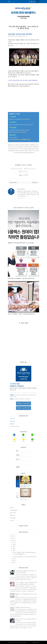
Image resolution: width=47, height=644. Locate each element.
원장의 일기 (12, 515)
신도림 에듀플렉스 (14, 510)
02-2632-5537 (26, 119)
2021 (13, 535)
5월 (13, 559)
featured (12, 521)
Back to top (36, 642)
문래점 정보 (32, 435)
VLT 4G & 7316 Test (14, 426)
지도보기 (13, 122)
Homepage (14, 435)
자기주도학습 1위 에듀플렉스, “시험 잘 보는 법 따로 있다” (21, 278)
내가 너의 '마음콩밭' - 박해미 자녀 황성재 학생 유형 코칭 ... (22, 314)
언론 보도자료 (13, 513)
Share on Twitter (31, 169)
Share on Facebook (17, 169)
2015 (13, 541)
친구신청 (13, 135)
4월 (13, 561)
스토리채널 (13, 128)
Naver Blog (32, 440)
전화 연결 (13, 117)
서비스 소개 (12, 419)
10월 (14, 545)
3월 (13, 563)
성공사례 (12, 508)
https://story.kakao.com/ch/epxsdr (18, 132)
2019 (13, 537)
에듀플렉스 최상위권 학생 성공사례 (23, 607)
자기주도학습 (25, 175)
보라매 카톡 (14, 440)
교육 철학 (12, 424)
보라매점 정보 (23, 435)
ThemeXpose (18, 642)
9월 (13, 547)
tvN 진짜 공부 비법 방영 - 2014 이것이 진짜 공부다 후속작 (25, 557)
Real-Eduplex (21, 189)
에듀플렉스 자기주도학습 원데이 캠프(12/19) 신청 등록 (21, 243)
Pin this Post (24, 172)
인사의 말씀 (12, 421)
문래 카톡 (23, 440)
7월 (13, 550)
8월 (13, 549)
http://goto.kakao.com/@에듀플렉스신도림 (20, 139)
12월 (14, 543)
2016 (13, 539)
